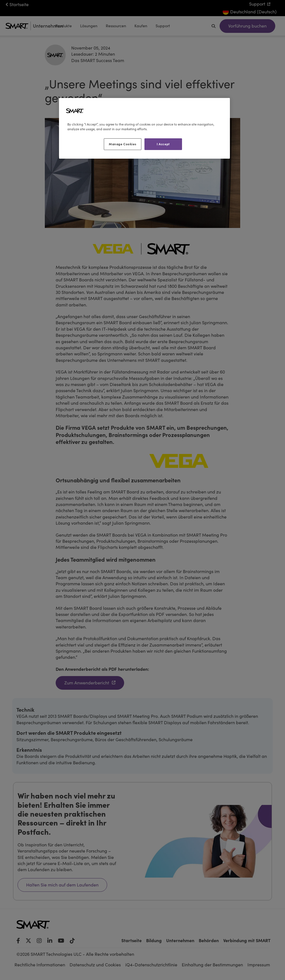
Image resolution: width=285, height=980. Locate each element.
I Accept (163, 144)
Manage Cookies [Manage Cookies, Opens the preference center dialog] (122, 144)
